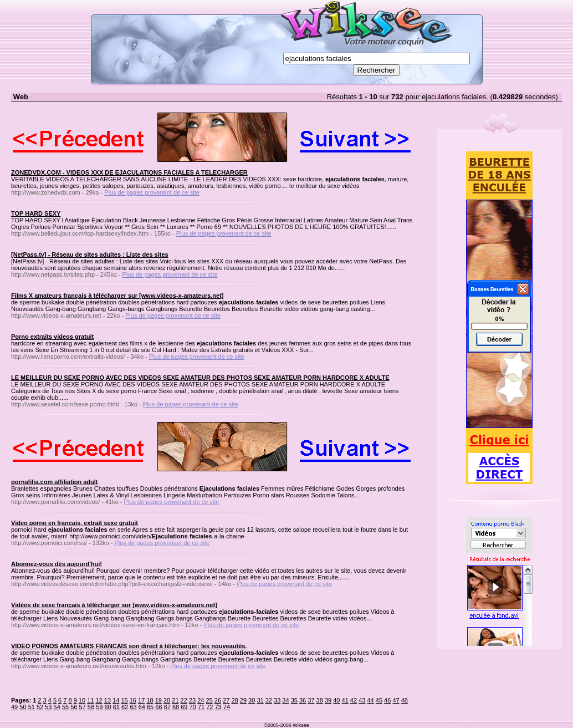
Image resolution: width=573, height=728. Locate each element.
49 (14, 707)
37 (311, 700)
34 (285, 700)
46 (387, 700)
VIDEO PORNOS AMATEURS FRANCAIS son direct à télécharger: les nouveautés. (129, 646)
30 (252, 700)
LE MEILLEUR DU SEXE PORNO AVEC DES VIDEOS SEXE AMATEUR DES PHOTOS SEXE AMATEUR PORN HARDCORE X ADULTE (200, 378)
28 (234, 700)
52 (40, 707)
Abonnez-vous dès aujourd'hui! (57, 564)
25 (209, 700)
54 (57, 707)
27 (226, 700)
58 (91, 707)
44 (370, 700)
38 (320, 700)
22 (184, 700)
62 (125, 707)
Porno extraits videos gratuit (52, 337)
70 (193, 707)
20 (167, 700)
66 (158, 707)
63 (133, 707)
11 (90, 700)
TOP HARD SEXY (36, 213)
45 (379, 700)
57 (83, 707)
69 (184, 707)
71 (201, 707)
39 (328, 700)
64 (142, 707)
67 (167, 707)
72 (209, 707)
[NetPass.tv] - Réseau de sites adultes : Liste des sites (90, 254)
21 (175, 700)
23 (192, 700)
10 (82, 700)
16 (133, 700)
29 (243, 700)
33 (277, 700)
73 (218, 707)
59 (99, 707)
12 (99, 700)
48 (405, 700)
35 (294, 700)
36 (303, 700)
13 (108, 700)
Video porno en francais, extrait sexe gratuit (75, 523)
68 (176, 707)
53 (48, 707)
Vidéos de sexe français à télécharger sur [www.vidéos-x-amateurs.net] (114, 605)
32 (269, 700)
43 (362, 700)
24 (201, 700)
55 (65, 707)
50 (23, 707)
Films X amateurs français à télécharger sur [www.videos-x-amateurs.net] (117, 296)
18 (150, 700)
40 (336, 700)
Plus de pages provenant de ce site (152, 192)
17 (141, 700)
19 (158, 700)
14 (116, 700)
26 (218, 700)
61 (116, 707)
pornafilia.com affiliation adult (54, 482)
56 (74, 707)
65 (150, 707)
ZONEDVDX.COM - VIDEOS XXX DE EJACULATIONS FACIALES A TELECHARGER (129, 172)
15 (124, 700)
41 (345, 700)
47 (396, 700)
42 (354, 700)
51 (32, 707)
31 (260, 700)
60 (108, 707)
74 (227, 707)
